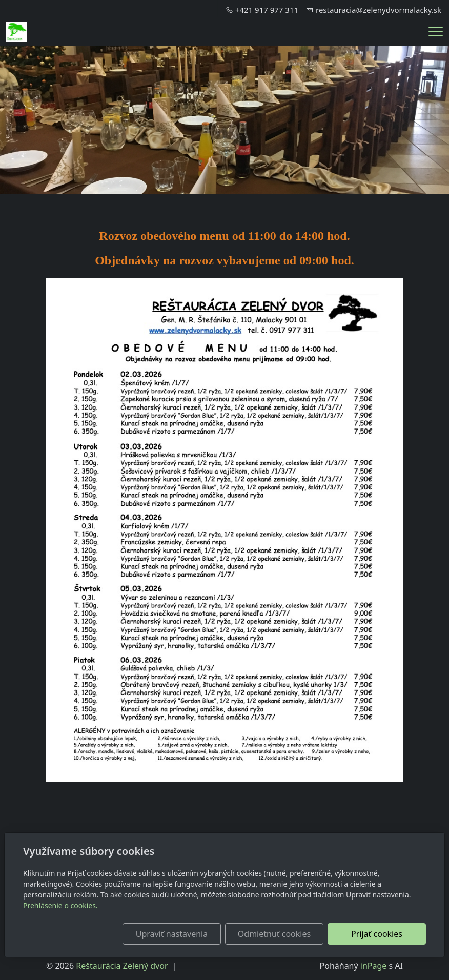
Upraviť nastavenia (172, 934)
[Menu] (436, 32)
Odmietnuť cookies (274, 934)
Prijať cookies (377, 934)
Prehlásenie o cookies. (60, 905)
